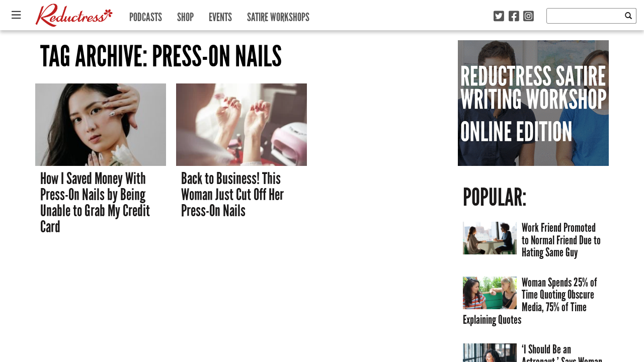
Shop (185, 15)
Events (220, 15)
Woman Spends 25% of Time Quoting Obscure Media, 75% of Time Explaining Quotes (530, 301)
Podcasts (146, 15)
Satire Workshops (278, 15)
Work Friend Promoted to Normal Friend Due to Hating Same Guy (561, 240)
